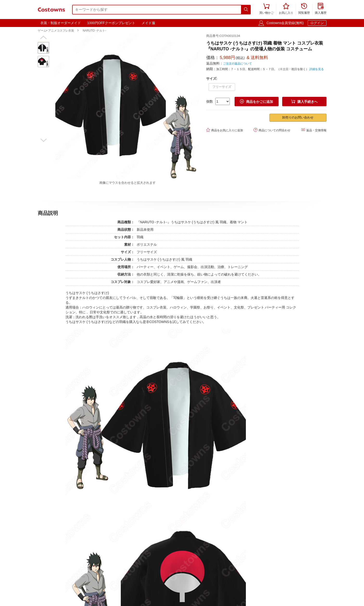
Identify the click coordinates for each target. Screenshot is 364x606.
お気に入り (286, 9)
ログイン (317, 23)
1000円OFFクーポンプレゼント (111, 23)
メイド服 (148, 23)
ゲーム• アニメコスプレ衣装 (56, 31)
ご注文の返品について (237, 64)
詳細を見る (317, 69)
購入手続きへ (304, 102)
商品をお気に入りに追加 (225, 130)
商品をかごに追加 (256, 102)
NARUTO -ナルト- (94, 31)
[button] (43, 38)
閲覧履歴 (304, 9)
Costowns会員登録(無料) (285, 23)
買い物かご (267, 9)
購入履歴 (321, 9)
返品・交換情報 (314, 130)
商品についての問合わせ (272, 130)
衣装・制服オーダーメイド (61, 23)
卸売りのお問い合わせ (298, 117)
